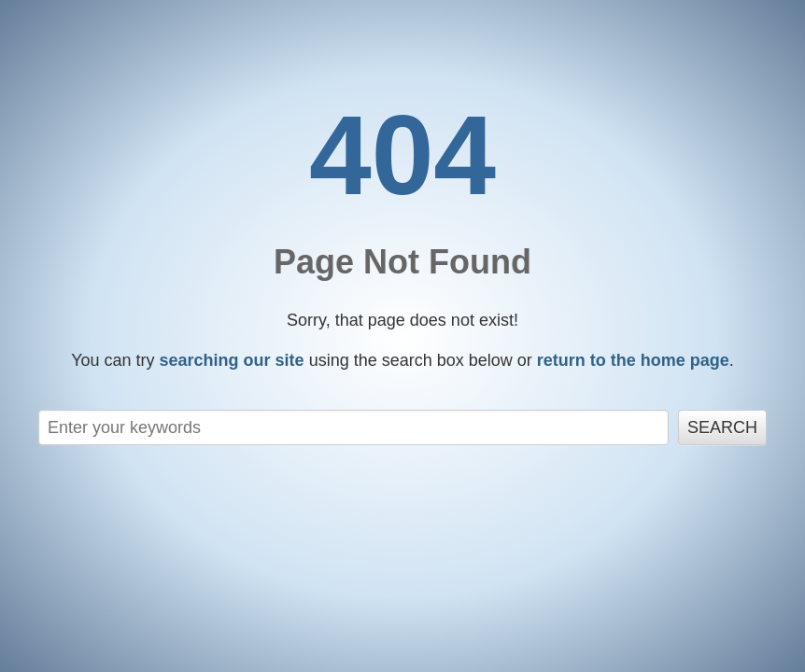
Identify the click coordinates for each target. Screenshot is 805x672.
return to (633, 360)
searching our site (232, 360)
